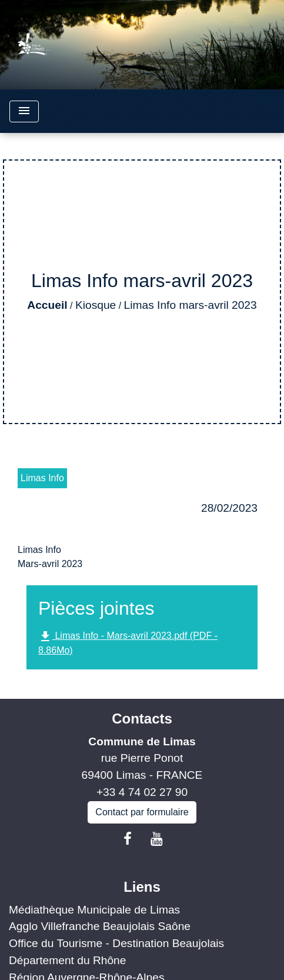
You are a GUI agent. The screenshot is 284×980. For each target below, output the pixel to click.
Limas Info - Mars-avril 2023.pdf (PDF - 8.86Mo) (128, 642)
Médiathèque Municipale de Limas (94, 910)
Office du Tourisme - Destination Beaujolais (116, 943)
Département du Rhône (67, 960)
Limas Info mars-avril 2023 (191, 305)
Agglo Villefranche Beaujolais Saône (100, 926)
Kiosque (96, 305)
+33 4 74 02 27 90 (142, 792)
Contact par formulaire (142, 812)
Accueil (47, 305)
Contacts (142, 719)
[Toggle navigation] (24, 111)
